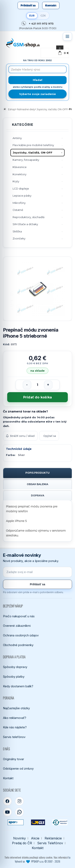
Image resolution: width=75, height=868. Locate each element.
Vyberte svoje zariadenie (37, 94)
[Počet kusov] (38, 385)
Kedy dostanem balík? (18, 686)
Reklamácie (53, 838)
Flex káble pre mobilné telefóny (33, 145)
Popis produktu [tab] (37, 473)
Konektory (19, 174)
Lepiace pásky (22, 196)
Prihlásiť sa (28, 5)
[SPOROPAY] (16, 822)
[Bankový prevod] (60, 822)
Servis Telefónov (50, 843)
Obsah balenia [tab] (37, 484)
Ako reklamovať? (15, 718)
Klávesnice (20, 167)
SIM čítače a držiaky (25, 224)
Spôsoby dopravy (15, 667)
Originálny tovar (13, 759)
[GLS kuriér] (38, 822)
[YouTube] (7, 812)
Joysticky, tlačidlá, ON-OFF (33, 153)
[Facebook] (7, 801)
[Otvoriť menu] (67, 36)
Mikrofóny (19, 203)
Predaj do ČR (22, 843)
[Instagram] (19, 801)
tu (69, 857)
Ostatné (18, 210)
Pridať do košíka (37, 397)
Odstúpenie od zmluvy (18, 769)
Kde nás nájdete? (15, 727)
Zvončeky (19, 238)
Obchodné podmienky (18, 645)
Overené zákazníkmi (17, 626)
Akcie (35, 838)
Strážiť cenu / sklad (20, 436)
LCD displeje (21, 189)
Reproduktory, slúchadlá (28, 217)
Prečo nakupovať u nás (19, 616)
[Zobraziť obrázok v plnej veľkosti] (37, 289)
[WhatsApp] (19, 812)
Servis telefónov (14, 737)
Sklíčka (17, 231)
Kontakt (51, 5)
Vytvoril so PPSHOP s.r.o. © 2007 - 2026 (37, 861)
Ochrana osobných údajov (21, 635)
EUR (32, 16)
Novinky (19, 838)
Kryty (16, 181)
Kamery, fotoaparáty (26, 160)
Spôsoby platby (14, 677)
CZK (43, 16)
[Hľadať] (37, 80)
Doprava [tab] (38, 495)
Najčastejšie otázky (16, 708)
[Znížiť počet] (27, 385)
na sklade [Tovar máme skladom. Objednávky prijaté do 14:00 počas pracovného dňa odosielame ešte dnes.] (38, 371)
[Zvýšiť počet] (48, 385)
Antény (17, 138)
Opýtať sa (50, 436)
